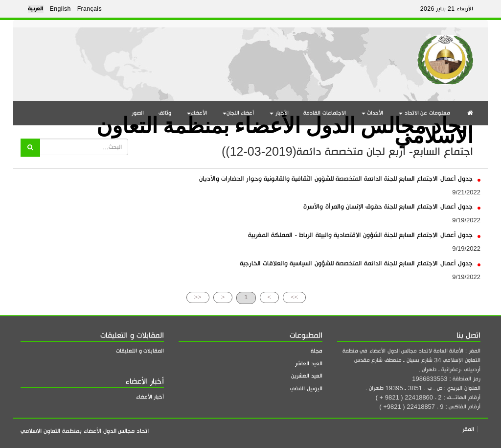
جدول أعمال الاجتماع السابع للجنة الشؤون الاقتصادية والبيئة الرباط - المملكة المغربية (364, 235)
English (60, 9)
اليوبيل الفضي (306, 389)
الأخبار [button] (279, 113)
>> (294, 297)
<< (198, 297)
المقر (468, 429)
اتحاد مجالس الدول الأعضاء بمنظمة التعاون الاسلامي (285, 126)
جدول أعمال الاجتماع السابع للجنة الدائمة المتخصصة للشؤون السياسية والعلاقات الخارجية (360, 263)
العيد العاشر (309, 364)
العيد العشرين (307, 376)
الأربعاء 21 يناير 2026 (447, 9)
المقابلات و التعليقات (140, 351)
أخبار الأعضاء (150, 397)
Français (90, 9)
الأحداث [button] (373, 113)
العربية (36, 9)
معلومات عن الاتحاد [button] (424, 113)
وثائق (165, 113)
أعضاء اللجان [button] (239, 113)
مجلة (317, 351)
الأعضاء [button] (197, 113)
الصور (138, 113)
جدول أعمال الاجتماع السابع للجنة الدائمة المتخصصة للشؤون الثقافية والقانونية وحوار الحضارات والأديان (340, 178)
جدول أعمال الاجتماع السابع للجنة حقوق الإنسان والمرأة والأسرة (392, 206)
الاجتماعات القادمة (325, 113)
